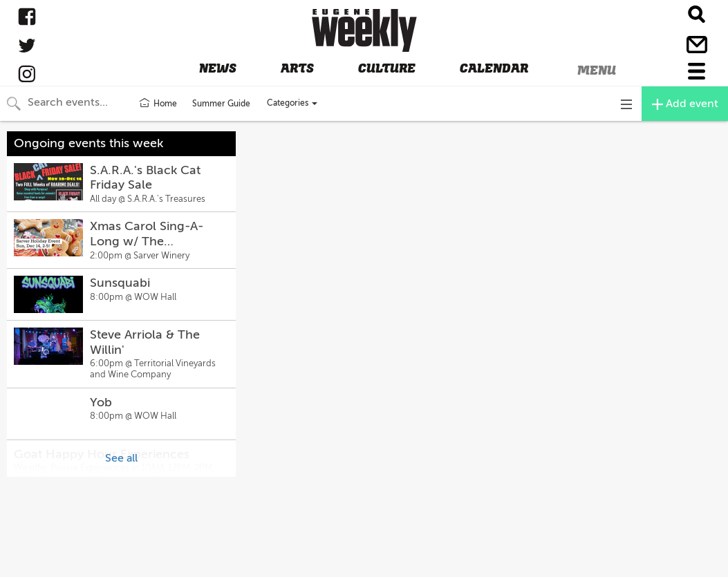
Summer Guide (221, 104)
